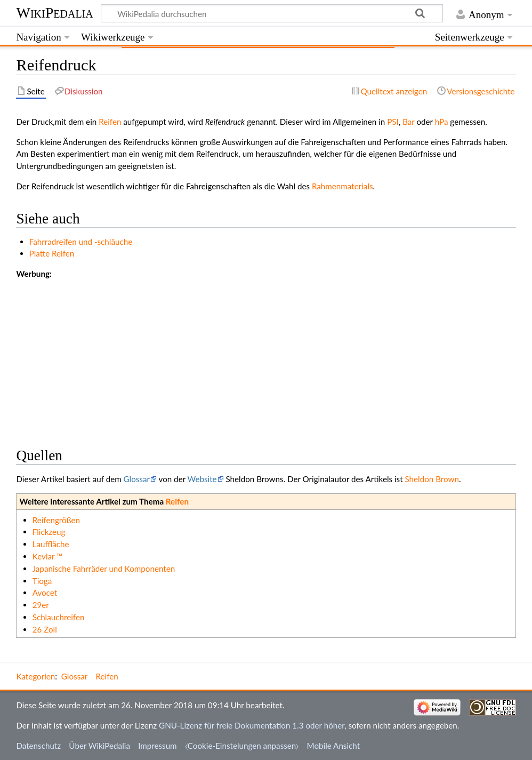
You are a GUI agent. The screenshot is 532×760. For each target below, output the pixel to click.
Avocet (45, 593)
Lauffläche (51, 544)
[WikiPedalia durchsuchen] (272, 13)
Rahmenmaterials (342, 186)
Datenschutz (38, 746)
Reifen (110, 122)
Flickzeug (49, 532)
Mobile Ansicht (334, 746)
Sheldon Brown (432, 479)
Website (202, 479)
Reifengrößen (56, 520)
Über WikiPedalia (99, 746)
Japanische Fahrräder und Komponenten (104, 569)
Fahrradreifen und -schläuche (81, 242)
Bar (408, 122)
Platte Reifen (52, 253)
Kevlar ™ (48, 556)
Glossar (137, 479)
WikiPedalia (54, 13)
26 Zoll (45, 629)
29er (41, 605)
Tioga (42, 581)
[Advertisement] (266, 355)
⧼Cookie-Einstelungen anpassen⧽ (242, 746)
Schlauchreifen (59, 617)
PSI (393, 122)
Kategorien (35, 676)
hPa (442, 122)
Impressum (158, 746)
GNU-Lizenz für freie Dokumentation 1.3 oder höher (252, 725)
